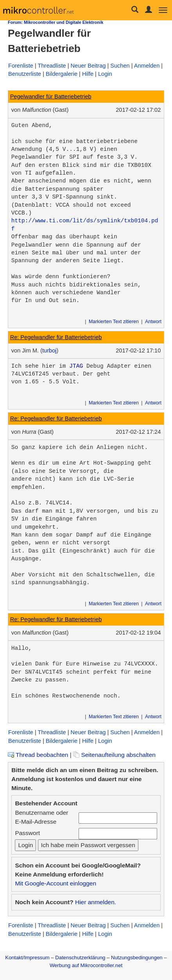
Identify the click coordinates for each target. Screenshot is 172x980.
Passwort (27, 833)
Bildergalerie (62, 74)
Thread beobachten (38, 755)
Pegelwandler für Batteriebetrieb (51, 97)
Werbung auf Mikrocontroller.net (86, 965)
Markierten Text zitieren (114, 322)
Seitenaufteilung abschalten (114, 755)
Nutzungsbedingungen (137, 958)
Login (105, 74)
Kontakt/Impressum (27, 958)
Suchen (120, 66)
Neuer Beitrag (88, 66)
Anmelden (147, 66)
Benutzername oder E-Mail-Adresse (41, 817)
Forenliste (21, 66)
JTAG (76, 366)
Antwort (153, 322)
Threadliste (52, 66)
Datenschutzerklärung (80, 958)
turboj (49, 351)
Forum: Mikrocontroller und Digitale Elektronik (56, 22)
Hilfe (88, 74)
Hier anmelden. (96, 902)
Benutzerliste (25, 74)
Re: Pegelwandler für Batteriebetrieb (56, 337)
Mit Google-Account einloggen (56, 883)
